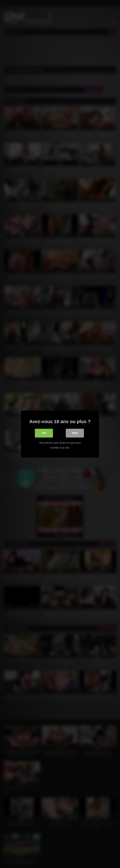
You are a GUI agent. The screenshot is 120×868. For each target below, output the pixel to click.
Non (75, 433)
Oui (44, 433)
